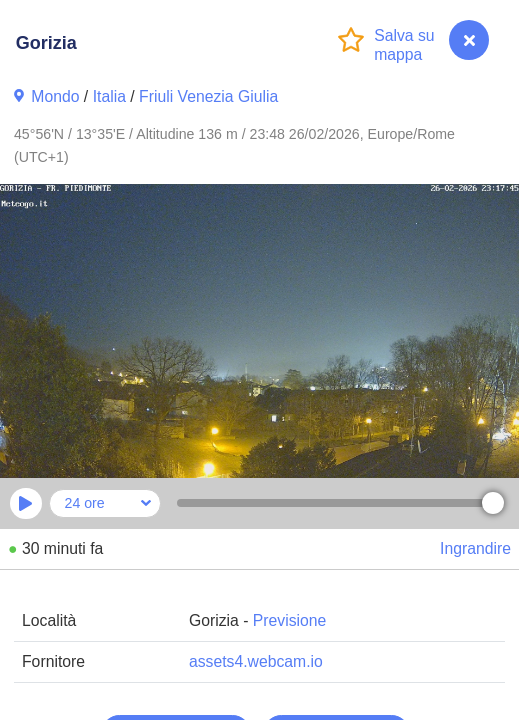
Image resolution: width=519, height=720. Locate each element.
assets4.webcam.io (256, 661)
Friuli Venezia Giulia (208, 96)
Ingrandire (475, 548)
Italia (109, 96)
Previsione (290, 620)
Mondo (55, 96)
